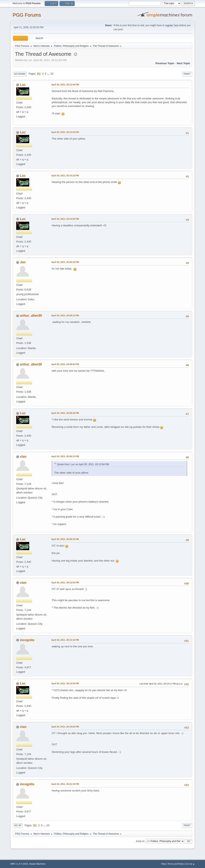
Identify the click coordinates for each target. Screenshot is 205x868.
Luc (23, 85)
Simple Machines (37, 864)
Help (163, 864)
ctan (23, 456)
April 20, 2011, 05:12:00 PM (65, 583)
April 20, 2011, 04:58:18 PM (65, 413)
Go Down (20, 74)
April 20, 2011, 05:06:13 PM (65, 456)
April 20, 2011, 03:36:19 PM (65, 262)
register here (172, 25)
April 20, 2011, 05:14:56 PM (65, 683)
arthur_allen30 (31, 316)
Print (187, 74)
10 (52, 74)
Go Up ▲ (190, 864)
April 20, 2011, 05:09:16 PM (65, 539)
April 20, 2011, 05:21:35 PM (65, 784)
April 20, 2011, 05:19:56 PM (65, 727)
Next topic (183, 63)
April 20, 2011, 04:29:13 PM (65, 315)
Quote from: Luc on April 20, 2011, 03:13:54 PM (83, 464)
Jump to (140, 841)
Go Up (18, 825)
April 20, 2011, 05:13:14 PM (65, 640)
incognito (27, 640)
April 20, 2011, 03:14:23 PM (65, 176)
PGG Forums (27, 15)
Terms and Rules (176, 864)
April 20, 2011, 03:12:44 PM (65, 85)
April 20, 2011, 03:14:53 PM (65, 219)
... (49, 74)
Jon (23, 262)
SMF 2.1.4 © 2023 (19, 864)
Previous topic (165, 63)
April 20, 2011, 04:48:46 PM (65, 364)
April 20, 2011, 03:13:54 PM (65, 132)
